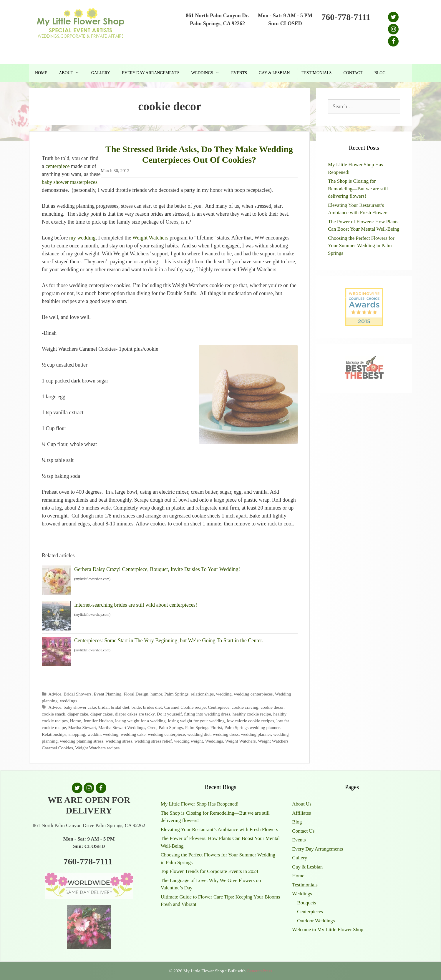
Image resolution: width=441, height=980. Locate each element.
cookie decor (272, 707)
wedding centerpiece (166, 734)
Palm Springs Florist (204, 727)
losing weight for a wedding (140, 721)
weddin (94, 734)
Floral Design (136, 694)
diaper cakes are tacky (135, 714)
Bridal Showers (78, 694)
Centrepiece (219, 707)
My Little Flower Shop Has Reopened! (200, 804)
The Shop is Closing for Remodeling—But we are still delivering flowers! (358, 189)
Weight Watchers (150, 238)
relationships (202, 694)
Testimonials (317, 73)
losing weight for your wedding (196, 721)
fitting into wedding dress (207, 714)
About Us (302, 804)
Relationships (54, 734)
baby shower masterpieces (70, 182)
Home (41, 73)
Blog (380, 73)
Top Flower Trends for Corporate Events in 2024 (210, 871)
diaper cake (78, 714)
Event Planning (107, 694)
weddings (68, 701)
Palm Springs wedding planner (252, 727)
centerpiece (58, 166)
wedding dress (226, 734)
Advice (55, 694)
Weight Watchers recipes (97, 748)
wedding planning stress (82, 741)
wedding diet (199, 734)
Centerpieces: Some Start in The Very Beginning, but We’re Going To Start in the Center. (169, 640)
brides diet (152, 707)
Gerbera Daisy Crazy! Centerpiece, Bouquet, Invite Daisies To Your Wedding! (157, 569)
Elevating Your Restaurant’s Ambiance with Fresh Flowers (219, 830)
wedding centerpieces (253, 694)
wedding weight (188, 741)
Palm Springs (176, 694)
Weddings (208, 73)
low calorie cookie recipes (251, 721)
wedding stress (119, 741)
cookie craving (245, 707)
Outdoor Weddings (316, 921)
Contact (353, 73)
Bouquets (306, 903)
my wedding (82, 238)
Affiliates (301, 813)
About (72, 73)
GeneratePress (259, 971)
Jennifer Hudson (98, 721)
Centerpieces (310, 912)
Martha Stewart (82, 727)
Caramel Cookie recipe (185, 707)
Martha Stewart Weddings (122, 727)
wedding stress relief (153, 741)
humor (156, 694)
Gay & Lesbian (274, 73)
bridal (103, 707)
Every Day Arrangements (151, 73)
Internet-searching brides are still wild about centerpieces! (136, 605)
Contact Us (303, 831)
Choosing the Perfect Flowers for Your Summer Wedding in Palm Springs (361, 246)
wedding (224, 694)
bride (136, 707)
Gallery (101, 73)
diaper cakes (102, 714)
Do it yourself (169, 714)
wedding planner (256, 734)
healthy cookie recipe (252, 714)
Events (239, 73)
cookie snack (53, 714)
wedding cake (133, 734)
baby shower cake (80, 707)
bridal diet (120, 707)
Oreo (152, 727)
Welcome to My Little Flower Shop (328, 930)
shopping (77, 734)
